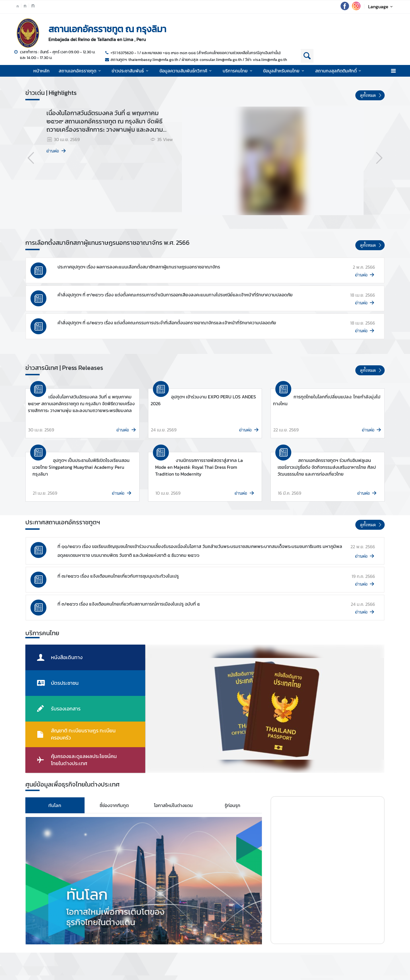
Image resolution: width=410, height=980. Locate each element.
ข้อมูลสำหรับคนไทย (284, 71)
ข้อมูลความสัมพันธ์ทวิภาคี (186, 71)
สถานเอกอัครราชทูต (81, 71)
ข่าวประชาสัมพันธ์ (131, 71)
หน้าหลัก (41, 71)
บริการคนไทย (238, 71)
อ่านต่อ (57, 151)
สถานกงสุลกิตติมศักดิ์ (339, 71)
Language (381, 7)
